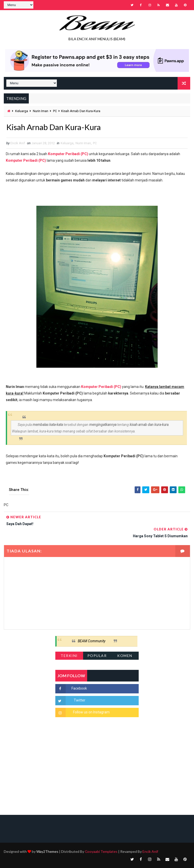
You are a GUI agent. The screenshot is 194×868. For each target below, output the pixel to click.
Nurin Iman (41, 111)
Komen (125, 656)
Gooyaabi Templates (101, 851)
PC (55, 111)
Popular (97, 656)
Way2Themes (47, 851)
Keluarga (22, 111)
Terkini (69, 656)
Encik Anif (150, 851)
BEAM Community (92, 641)
